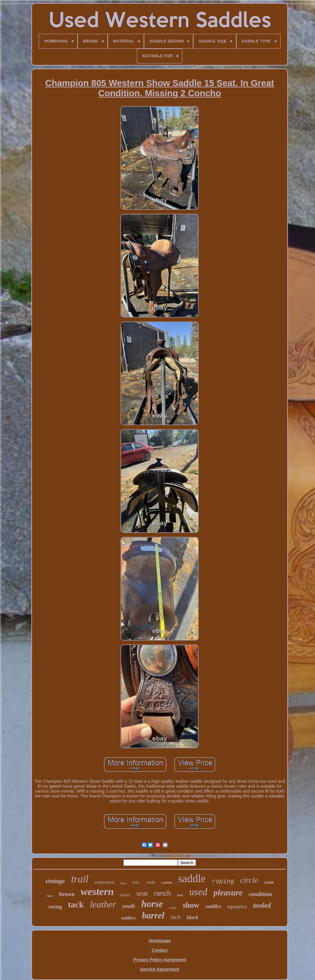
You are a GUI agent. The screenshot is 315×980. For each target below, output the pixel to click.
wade (150, 882)
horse (152, 904)
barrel (153, 915)
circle (249, 880)
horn (123, 883)
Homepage (160, 941)
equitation (237, 907)
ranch (162, 893)
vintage (55, 881)
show (191, 905)
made (173, 908)
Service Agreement (160, 969)
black (193, 917)
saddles (213, 906)
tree (180, 895)
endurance (104, 882)
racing (55, 907)
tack (76, 904)
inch (175, 917)
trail (80, 879)
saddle (192, 879)
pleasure (228, 893)
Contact (160, 950)
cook (269, 883)
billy (136, 882)
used (198, 892)
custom (167, 882)
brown (67, 894)
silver (125, 895)
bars (50, 896)
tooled (262, 905)
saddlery (128, 918)
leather (103, 904)
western (97, 892)
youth (129, 906)
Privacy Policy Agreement (159, 960)
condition (260, 894)
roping (223, 881)
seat (142, 893)
